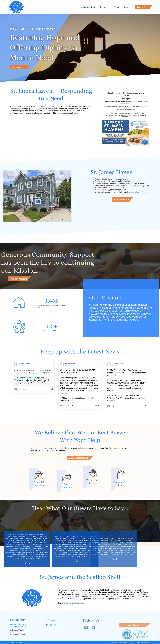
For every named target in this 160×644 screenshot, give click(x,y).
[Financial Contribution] (21, 475)
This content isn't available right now (29, 378)
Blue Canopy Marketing (143, 642)
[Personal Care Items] (139, 475)
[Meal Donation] (67, 497)
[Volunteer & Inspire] (93, 453)
